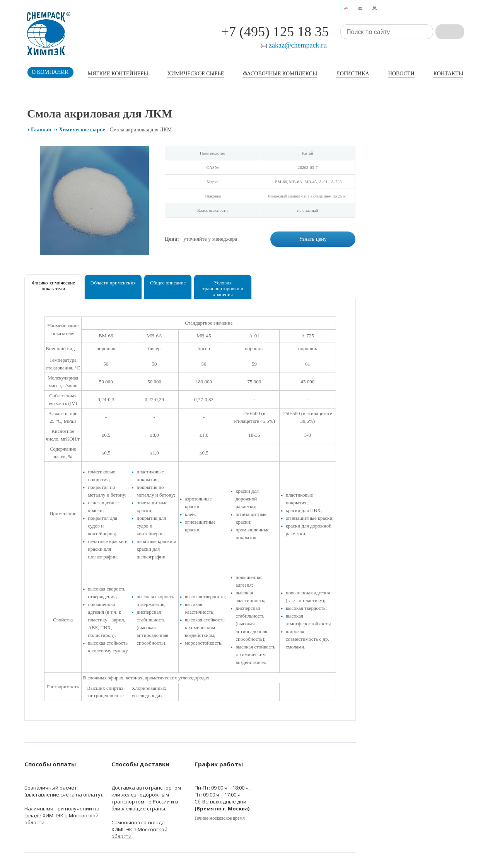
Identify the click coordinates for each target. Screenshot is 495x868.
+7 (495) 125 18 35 (275, 32)
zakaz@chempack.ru (298, 45)
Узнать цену (313, 239)
